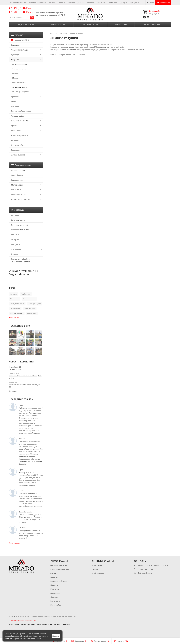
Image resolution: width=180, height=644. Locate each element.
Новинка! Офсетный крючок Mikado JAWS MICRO (25, 377)
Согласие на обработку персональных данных (21, 260)
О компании (113, 2)
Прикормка (16, 150)
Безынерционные (20, 64)
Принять (56, 636)
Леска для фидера (35, 304)
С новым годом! (15, 369)
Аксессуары (16, 130)
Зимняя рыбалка (18, 155)
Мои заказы (97, 565)
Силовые (16, 73)
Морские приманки (17, 313)
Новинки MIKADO (20, 40)
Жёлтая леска (14, 299)
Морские (16, 78)
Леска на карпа (15, 309)
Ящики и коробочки (19, 135)
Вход (150, 2)
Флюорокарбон (18, 116)
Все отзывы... (14, 543)
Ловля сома (121, 25)
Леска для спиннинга (17, 304)
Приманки (15, 96)
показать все (14, 318)
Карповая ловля (90, 25)
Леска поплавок (30, 309)
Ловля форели (58, 25)
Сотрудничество (18, 220)
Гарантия (62, 2)
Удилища (15, 55)
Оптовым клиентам (18, 2)
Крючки (14, 126)
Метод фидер (17, 185)
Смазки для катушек (20, 92)
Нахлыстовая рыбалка (21, 199)
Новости (90, 2)
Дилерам (124, 2)
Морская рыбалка (153, 25)
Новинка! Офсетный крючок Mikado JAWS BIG (25, 386)
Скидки (52, 2)
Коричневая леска (29, 299)
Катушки (15, 60)
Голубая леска (26, 294)
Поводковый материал (21, 111)
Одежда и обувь (18, 145)
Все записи (13, 391)
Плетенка (15, 106)
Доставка (15, 215)
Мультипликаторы (20, 83)
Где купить (135, 2)
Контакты (101, 2)
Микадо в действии (76, 2)
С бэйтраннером (19, 69)
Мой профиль (98, 573)
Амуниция (15, 140)
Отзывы (14, 254)
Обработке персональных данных (27, 638)
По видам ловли (21, 165)
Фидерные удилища (19, 50)
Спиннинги (16, 45)
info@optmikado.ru (144, 573)
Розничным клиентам (38, 2)
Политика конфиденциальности (22, 620)
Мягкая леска (32, 313)
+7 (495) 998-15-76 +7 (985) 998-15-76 (21, 10)
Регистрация (163, 2)
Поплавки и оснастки (20, 121)
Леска (14, 101)
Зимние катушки (19, 87)
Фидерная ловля (26, 25)
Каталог (17, 35)
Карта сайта (56, 605)
